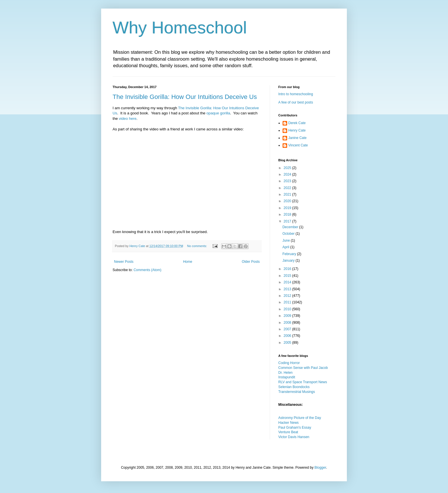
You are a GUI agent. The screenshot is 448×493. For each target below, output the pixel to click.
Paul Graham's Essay (295, 428)
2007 (288, 329)
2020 (288, 201)
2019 (288, 208)
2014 (288, 282)
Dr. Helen (285, 373)
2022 (288, 188)
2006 (288, 336)
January (289, 261)
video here (128, 119)
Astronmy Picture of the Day (300, 418)
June (286, 240)
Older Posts (251, 262)
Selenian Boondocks (294, 387)
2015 (288, 276)
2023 (288, 181)
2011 (288, 302)
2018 (288, 214)
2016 (288, 269)
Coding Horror (289, 363)
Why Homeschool (180, 28)
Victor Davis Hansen (294, 437)
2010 (288, 309)
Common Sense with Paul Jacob (303, 368)
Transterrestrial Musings (297, 392)
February (290, 254)
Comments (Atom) (147, 270)
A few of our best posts (296, 102)
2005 (288, 343)
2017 (288, 221)
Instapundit (287, 377)
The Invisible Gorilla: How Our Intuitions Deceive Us (185, 97)
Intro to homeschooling (296, 94)
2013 (288, 289)
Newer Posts (124, 262)
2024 (288, 174)
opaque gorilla (218, 113)
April (286, 247)
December (291, 227)
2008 (288, 323)
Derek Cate (297, 123)
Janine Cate (297, 138)
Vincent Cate (298, 145)
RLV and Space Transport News (303, 382)
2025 (288, 168)
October (289, 234)
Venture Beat (288, 432)
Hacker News (288, 423)
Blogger (320, 468)
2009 (288, 316)
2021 (288, 194)
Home (188, 262)
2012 (288, 296)
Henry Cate (297, 130)
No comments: (198, 246)
